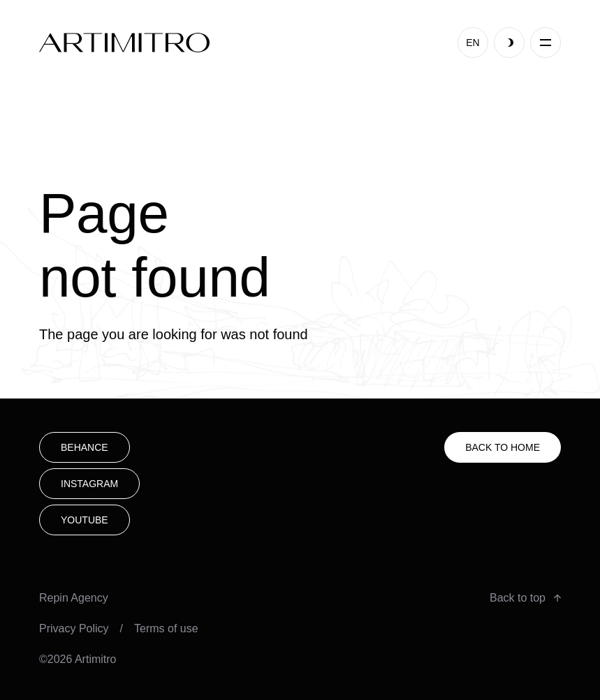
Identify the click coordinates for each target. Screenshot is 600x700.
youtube (85, 520)
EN (473, 43)
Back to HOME (503, 447)
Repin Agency (74, 598)
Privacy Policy (74, 628)
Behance (85, 447)
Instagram (89, 484)
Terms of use (166, 628)
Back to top (525, 598)
